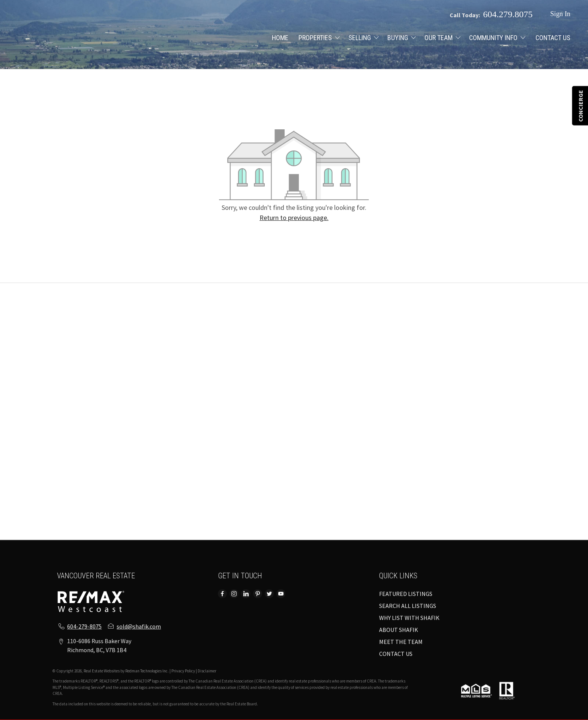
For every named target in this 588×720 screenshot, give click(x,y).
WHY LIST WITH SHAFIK (409, 618)
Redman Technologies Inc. (147, 671)
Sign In (560, 14)
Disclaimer (207, 671)
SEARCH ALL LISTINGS (408, 606)
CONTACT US (553, 38)
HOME (280, 38)
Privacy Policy (183, 671)
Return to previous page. (294, 218)
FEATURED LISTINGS (406, 594)
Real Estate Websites (102, 671)
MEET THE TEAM (401, 642)
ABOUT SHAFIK (399, 630)
